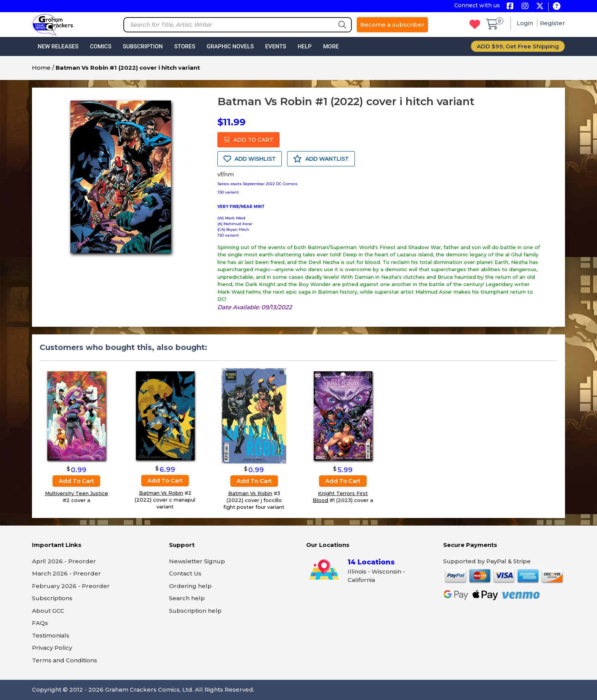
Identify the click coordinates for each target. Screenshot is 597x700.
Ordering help (190, 586)
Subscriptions (52, 598)
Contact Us (185, 573)
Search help (187, 598)
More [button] (331, 46)
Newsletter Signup (197, 561)
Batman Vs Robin (161, 493)
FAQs (40, 623)
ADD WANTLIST (321, 159)
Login (526, 23)
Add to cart (76, 481)
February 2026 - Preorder (71, 586)
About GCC (48, 611)
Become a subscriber (392, 25)
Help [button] (305, 46)
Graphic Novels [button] (230, 46)
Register (552, 23)
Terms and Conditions (65, 660)
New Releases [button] (58, 46)
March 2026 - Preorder (66, 573)
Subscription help (195, 611)
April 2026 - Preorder (64, 561)
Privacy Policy (52, 648)
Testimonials (51, 635)
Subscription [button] (143, 46)
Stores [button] (184, 46)
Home (41, 68)
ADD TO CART (248, 140)
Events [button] (275, 46)
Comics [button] (101, 46)
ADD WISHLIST (250, 159)
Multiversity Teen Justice (77, 493)
